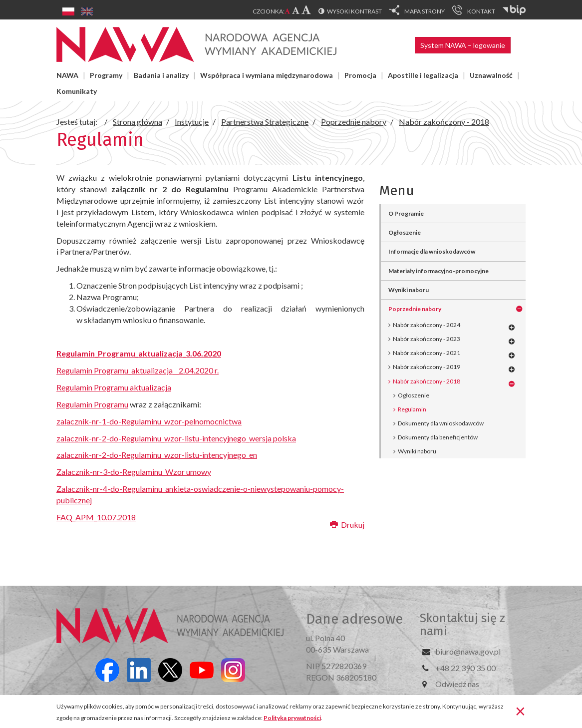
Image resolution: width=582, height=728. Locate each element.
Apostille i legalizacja (423, 75)
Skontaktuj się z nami (462, 625)
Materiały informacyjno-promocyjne (438, 271)
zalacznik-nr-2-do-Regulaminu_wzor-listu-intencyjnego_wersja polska (176, 438)
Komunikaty (77, 91)
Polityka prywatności (292, 718)
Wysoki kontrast (354, 11)
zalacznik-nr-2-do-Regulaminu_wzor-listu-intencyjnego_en (157, 455)
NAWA (67, 75)
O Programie (406, 213)
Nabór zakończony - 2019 (427, 367)
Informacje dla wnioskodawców (432, 251)
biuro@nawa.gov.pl (468, 651)
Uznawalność (491, 75)
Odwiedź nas (457, 684)
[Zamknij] (520, 711)
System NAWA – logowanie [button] (463, 45)
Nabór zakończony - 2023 (427, 339)
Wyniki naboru (409, 290)
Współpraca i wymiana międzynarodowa (267, 75)
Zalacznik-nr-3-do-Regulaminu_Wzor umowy (134, 472)
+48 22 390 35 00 (465, 668)
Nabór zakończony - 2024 (427, 325)
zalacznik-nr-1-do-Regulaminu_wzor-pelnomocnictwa (149, 421)
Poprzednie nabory (415, 309)
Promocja (360, 75)
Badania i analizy (161, 75)
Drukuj (347, 525)
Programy (106, 75)
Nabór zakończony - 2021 (427, 353)
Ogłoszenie (405, 232)
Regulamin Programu (92, 404)
